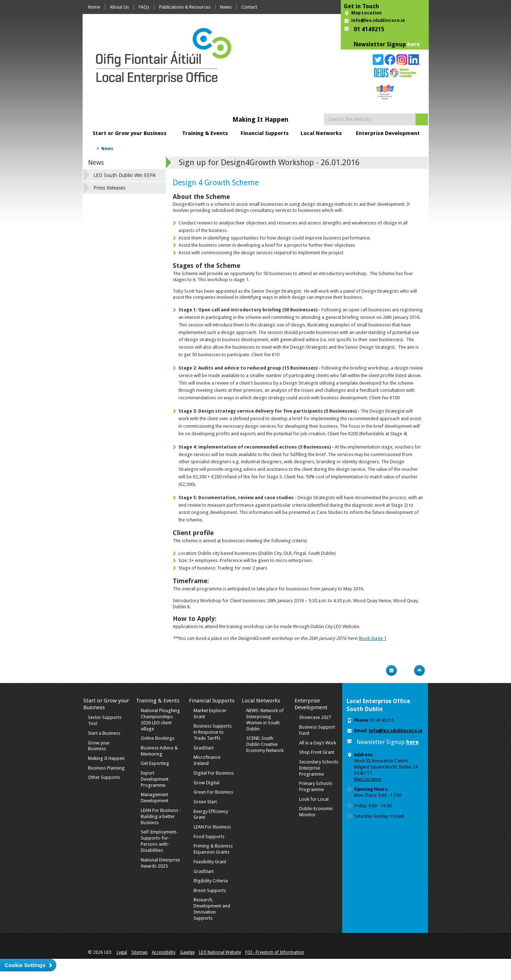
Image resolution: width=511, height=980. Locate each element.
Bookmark (405, 670)
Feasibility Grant (210, 862)
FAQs (144, 7)
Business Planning (106, 768)
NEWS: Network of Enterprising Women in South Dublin (265, 720)
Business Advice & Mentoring (159, 751)
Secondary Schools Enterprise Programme (319, 768)
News (226, 7)
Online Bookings (158, 738)
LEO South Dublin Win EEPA (125, 175)
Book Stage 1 (373, 638)
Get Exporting (155, 763)
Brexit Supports (210, 890)
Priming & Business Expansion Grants (213, 849)
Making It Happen (106, 758)
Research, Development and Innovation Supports (212, 909)
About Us (119, 7)
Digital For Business (214, 773)
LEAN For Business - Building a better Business (161, 816)
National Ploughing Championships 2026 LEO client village (160, 720)
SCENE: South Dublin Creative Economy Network (265, 744)
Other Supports (104, 777)
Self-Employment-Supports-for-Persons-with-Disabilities (159, 841)
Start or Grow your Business (130, 133)
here (414, 44)
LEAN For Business (212, 827)
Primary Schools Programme (316, 786)
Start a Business (104, 733)
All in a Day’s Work (318, 743)
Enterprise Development (388, 133)
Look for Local (314, 799)
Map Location (366, 13)
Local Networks (321, 133)
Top (419, 670)
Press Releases (109, 188)
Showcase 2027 (315, 717)
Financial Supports (265, 133)
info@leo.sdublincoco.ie (378, 20)
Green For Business (213, 792)
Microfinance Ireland (207, 760)
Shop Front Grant (317, 752)
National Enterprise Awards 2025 (160, 863)
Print (377, 670)
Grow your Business (99, 746)
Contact (249, 7)
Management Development (155, 798)
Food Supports (209, 837)
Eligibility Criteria (211, 881)
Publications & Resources (185, 7)
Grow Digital (206, 783)
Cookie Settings (25, 965)
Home (94, 7)
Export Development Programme (155, 779)
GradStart (204, 748)
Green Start (205, 802)
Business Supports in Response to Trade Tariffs (213, 732)
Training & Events (205, 133)
